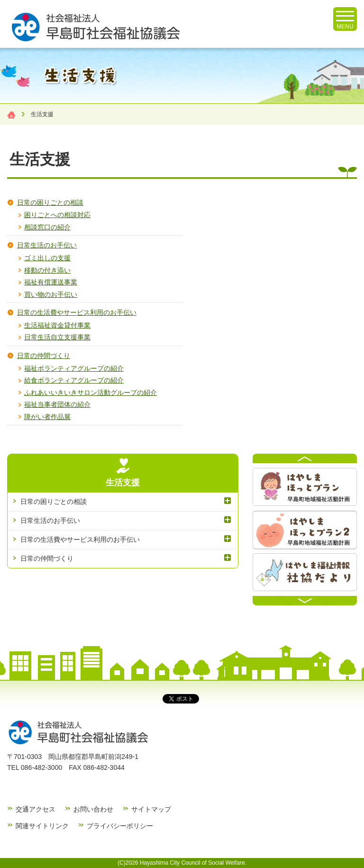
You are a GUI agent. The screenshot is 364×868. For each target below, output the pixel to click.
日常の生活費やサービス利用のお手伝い (77, 312)
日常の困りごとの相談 (50, 202)
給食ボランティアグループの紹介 (74, 380)
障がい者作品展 (47, 417)
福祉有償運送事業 (51, 282)
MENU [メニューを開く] (345, 20)
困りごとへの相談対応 (57, 215)
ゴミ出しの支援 (47, 258)
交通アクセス (36, 809)
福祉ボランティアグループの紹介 (74, 368)
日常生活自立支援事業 (57, 337)
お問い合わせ (93, 809)
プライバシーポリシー (120, 826)
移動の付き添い (47, 270)
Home (11, 115)
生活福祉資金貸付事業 (57, 325)
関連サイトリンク (42, 826)
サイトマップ (151, 809)
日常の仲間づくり (44, 356)
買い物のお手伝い (51, 294)
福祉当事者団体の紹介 (57, 404)
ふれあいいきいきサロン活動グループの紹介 (91, 393)
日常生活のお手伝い (47, 245)
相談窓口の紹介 (47, 227)
